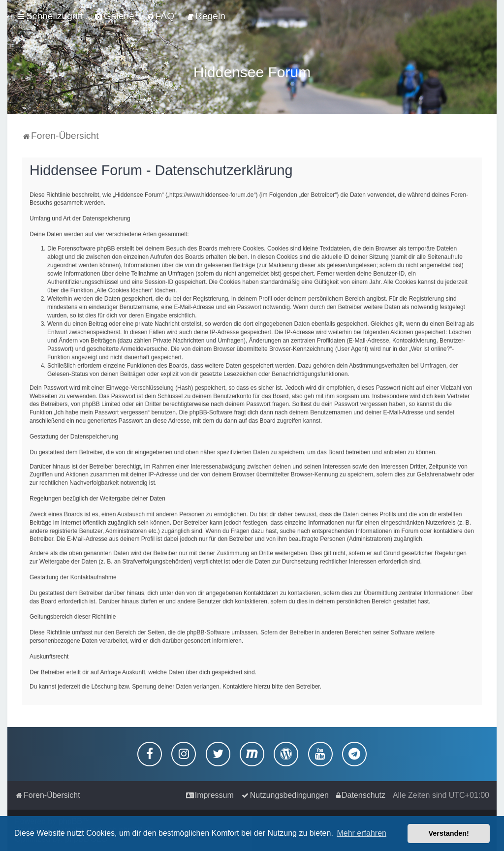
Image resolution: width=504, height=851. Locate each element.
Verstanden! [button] (449, 833)
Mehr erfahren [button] (362, 833)
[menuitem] (115, 16)
